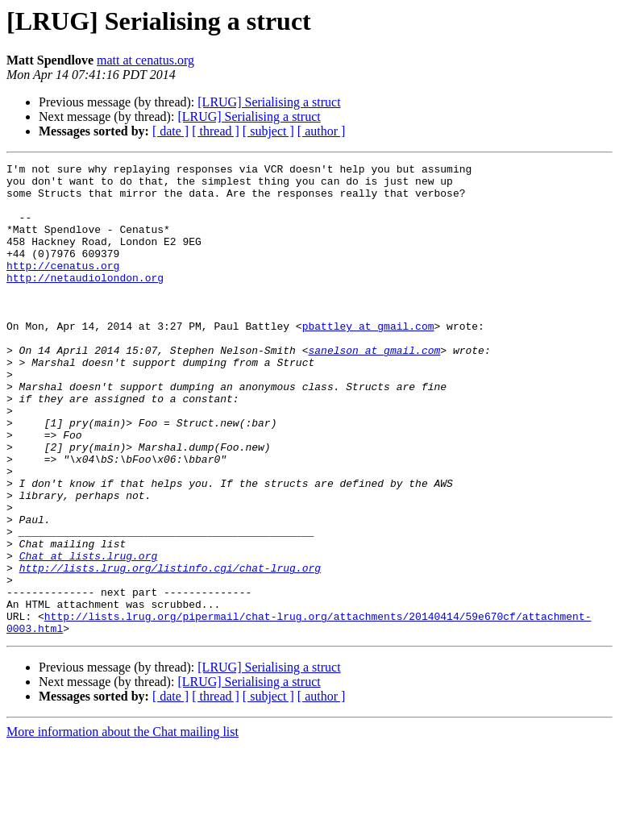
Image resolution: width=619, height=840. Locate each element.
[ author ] (322, 131)
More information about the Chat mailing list (123, 826)
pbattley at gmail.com (368, 360)
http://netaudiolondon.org (85, 301)
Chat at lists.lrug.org (89, 635)
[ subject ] (268, 131)
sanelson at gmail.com (374, 389)
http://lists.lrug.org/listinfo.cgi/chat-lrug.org (170, 650)
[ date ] (170, 131)
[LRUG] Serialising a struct (269, 102)
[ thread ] (216, 131)
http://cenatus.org (63, 287)
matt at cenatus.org (145, 60)
